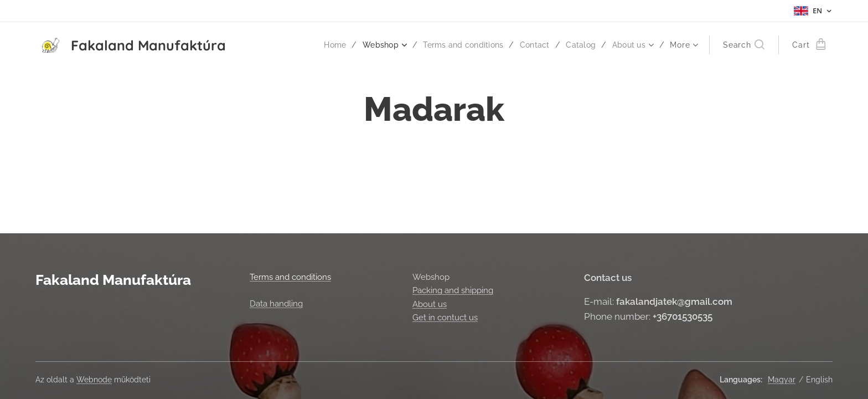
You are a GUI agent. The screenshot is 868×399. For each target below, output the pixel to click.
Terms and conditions (290, 277)
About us (430, 304)
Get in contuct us (445, 318)
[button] (744, 45)
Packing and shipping (453, 290)
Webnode (94, 380)
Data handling (276, 304)
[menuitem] (326, 45)
